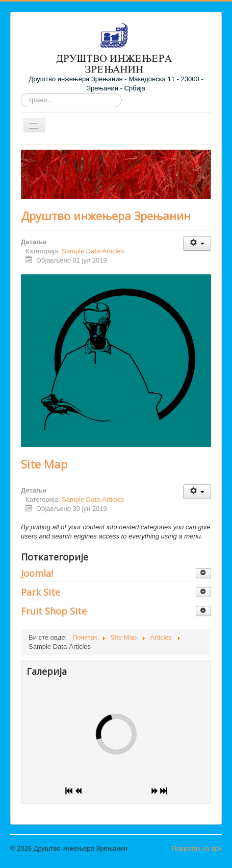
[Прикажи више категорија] (203, 573)
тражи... (21, 93)
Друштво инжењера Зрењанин (106, 216)
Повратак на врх (197, 848)
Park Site (41, 592)
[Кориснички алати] (197, 243)
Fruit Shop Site (54, 611)
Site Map (44, 464)
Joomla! (37, 573)
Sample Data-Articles (93, 251)
